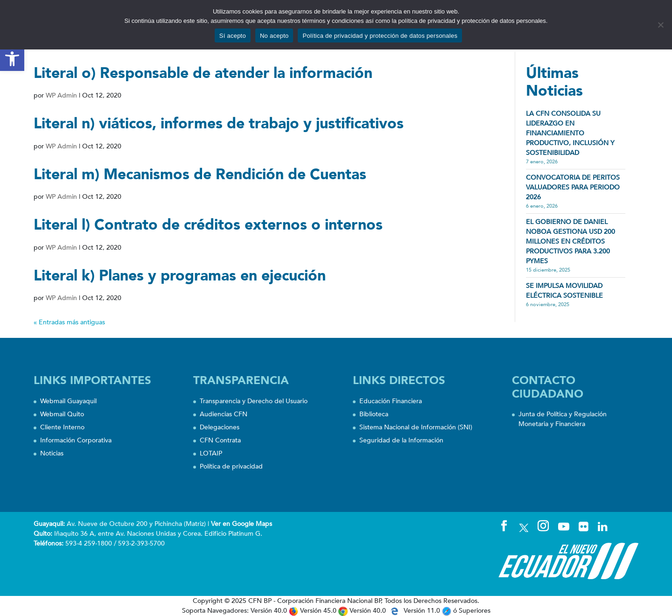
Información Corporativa (76, 440)
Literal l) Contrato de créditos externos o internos (208, 225)
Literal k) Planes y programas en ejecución (180, 276)
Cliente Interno (62, 427)
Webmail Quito (62, 414)
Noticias (52, 453)
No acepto (274, 36)
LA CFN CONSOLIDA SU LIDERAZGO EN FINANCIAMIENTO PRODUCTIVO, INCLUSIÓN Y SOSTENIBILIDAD (570, 133)
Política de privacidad (231, 466)
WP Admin (61, 95)
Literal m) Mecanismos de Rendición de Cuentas (200, 175)
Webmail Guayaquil (68, 401)
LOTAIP (211, 453)
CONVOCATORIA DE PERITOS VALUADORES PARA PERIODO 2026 (573, 187)
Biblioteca (374, 414)
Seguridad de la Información (401, 440)
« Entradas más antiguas (69, 322)
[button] (12, 59)
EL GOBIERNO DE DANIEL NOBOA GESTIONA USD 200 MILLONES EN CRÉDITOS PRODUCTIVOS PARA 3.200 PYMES (570, 241)
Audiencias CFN (224, 414)
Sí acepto (233, 36)
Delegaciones (220, 427)
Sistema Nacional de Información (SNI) (416, 427)
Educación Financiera (391, 401)
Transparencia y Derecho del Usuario (254, 401)
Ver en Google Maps (241, 524)
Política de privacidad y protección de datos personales (380, 36)
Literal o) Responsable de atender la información (203, 73)
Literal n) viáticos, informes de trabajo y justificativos (219, 124)
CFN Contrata (220, 440)
